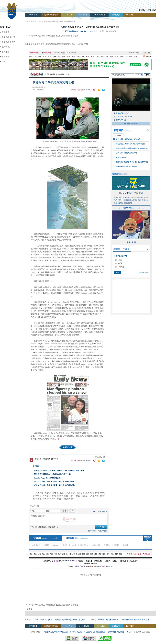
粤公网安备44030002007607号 (57, 632)
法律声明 (111, 632)
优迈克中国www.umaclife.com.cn (79, 31)
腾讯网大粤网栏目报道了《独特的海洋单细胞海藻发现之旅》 (125, 620)
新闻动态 (116, 15)
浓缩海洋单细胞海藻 (54, 22)
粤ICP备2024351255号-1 (83, 632)
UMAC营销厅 (99, 15)
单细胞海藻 (100, 632)
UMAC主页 (33, 15)
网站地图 (120, 632)
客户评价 (6, 57)
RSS (128, 632)
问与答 (5, 62)
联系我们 (130, 15)
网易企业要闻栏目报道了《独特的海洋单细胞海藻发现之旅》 (59, 620)
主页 (41, 22)
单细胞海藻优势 (9, 42)
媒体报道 (69, 22)
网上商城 (68, 15)
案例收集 (6, 52)
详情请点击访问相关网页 (90, 575)
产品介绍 (83, 15)
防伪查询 (152, 10)
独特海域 (6, 47)
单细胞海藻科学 (9, 37)
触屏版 (142, 10)
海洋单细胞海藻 (51, 15)
